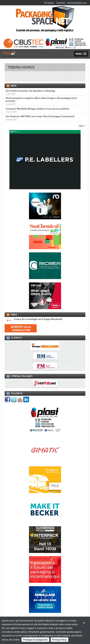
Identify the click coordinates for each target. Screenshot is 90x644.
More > (82, 126)
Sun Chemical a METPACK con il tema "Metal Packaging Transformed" (40, 116)
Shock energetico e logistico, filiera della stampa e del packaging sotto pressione (41, 99)
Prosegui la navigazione (35, 640)
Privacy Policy (59, 640)
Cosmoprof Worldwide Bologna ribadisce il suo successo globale (37, 109)
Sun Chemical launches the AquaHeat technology (30, 91)
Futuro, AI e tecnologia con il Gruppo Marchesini (33, 319)
